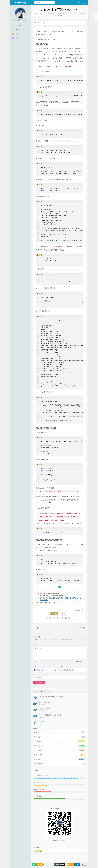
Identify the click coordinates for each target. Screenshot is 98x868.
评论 (35, 644)
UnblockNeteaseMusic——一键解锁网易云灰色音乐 (55, 696)
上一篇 (36, 628)
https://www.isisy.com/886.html (64, 497)
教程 (59, 16)
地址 (34, 674)
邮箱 (62, 667)
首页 (37, 23)
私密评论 (78, 662)
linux (40, 851)
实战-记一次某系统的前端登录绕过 (50, 715)
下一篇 (82, 628)
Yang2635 (40, 14)
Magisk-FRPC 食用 (44, 709)
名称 (35, 667)
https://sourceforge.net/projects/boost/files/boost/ (66, 61)
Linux (62, 16)
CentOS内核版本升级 (45, 702)
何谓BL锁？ (42, 721)
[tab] (41, 692)
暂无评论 (73, 14)
